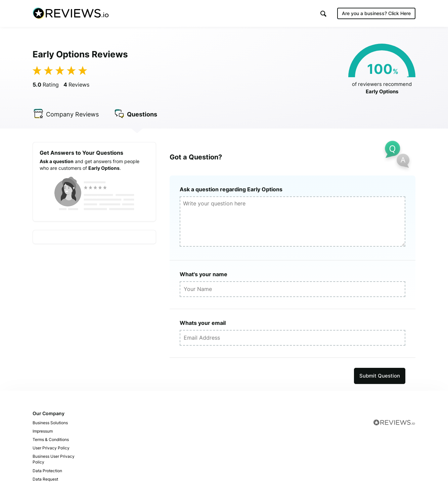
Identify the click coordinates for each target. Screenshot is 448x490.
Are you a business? (376, 13)
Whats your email (203, 323)
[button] (323, 14)
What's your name (204, 274)
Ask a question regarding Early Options (231, 189)
